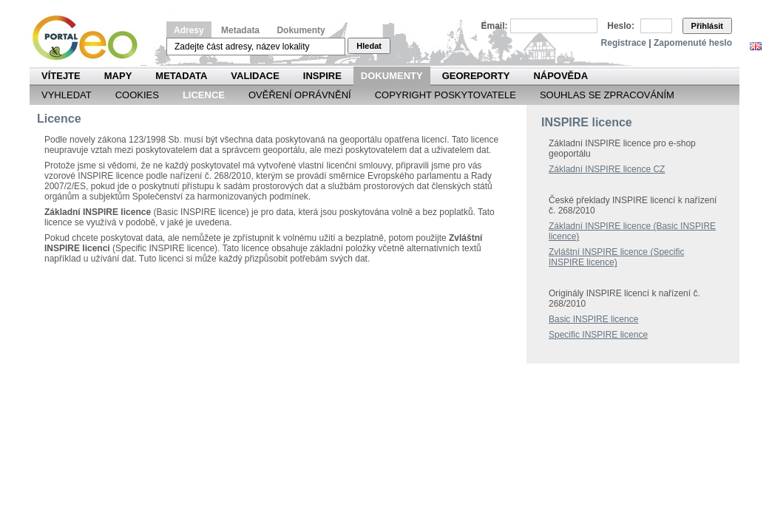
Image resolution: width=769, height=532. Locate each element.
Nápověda (560, 76)
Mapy (118, 76)
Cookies (137, 95)
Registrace (624, 43)
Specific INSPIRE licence (598, 335)
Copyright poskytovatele (446, 95)
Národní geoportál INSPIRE (91, 38)
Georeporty (476, 76)
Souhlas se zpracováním (607, 95)
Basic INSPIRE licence (593, 319)
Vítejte (61, 76)
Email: (495, 26)
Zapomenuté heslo (693, 43)
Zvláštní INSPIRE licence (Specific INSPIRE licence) (616, 257)
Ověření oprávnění (300, 95)
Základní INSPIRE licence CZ (607, 169)
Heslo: (621, 26)
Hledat (369, 46)
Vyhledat (67, 95)
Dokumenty (301, 30)
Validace (255, 76)
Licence (204, 95)
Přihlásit (707, 26)
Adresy (189, 30)
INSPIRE (322, 76)
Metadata (240, 30)
